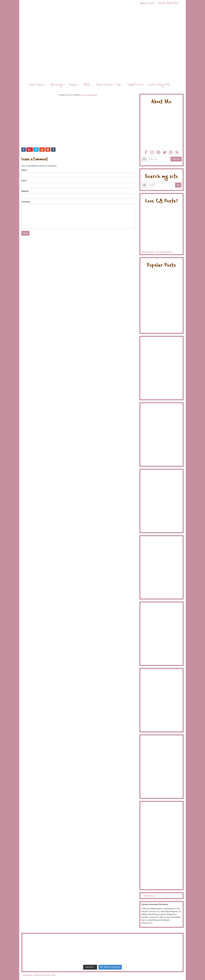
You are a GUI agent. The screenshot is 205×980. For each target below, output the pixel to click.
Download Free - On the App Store (162, 230)
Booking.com (149, 896)
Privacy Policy (50, 975)
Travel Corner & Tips (109, 85)
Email (24, 181)
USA (87, 85)
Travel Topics (37, 85)
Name (24, 170)
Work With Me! (169, 4)
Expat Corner (136, 85)
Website (25, 191)
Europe (74, 85)
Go (178, 185)
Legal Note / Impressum (33, 975)
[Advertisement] (162, 846)
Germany (58, 85)
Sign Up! (176, 159)
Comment (26, 202)
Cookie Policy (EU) (159, 85)
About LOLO (147, 4)
